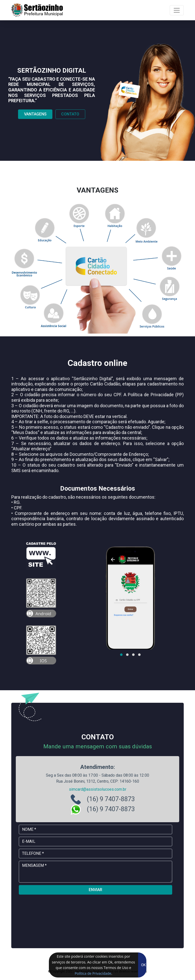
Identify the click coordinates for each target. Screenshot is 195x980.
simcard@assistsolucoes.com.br (98, 789)
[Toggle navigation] (177, 10)
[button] (121, 655)
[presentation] (95, 908)
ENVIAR (95, 890)
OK (143, 965)
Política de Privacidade (93, 973)
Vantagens (35, 114)
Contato (70, 114)
